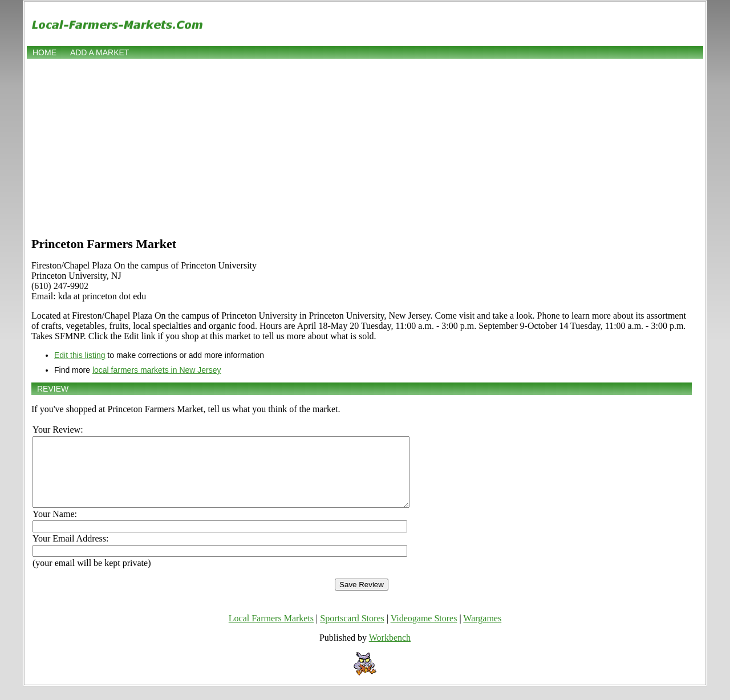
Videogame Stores (424, 632)
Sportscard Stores (352, 632)
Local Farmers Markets (271, 632)
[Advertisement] (365, 146)
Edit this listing (80, 355)
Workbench (390, 651)
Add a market (100, 52)
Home (44, 52)
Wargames (482, 632)
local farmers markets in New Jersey (157, 370)
